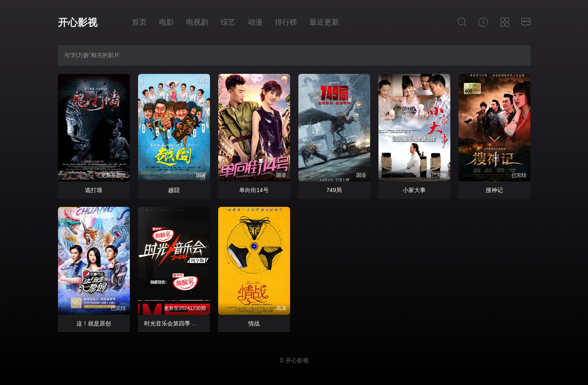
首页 (139, 22)
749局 (334, 190)
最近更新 (324, 22)
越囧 (174, 190)
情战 (254, 323)
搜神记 (494, 190)
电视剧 (197, 22)
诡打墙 (94, 190)
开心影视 (78, 22)
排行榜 (286, 22)
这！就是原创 (94, 323)
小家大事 (414, 190)
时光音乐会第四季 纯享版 (177, 323)
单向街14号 (254, 190)
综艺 (228, 22)
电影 (166, 22)
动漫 (255, 22)
